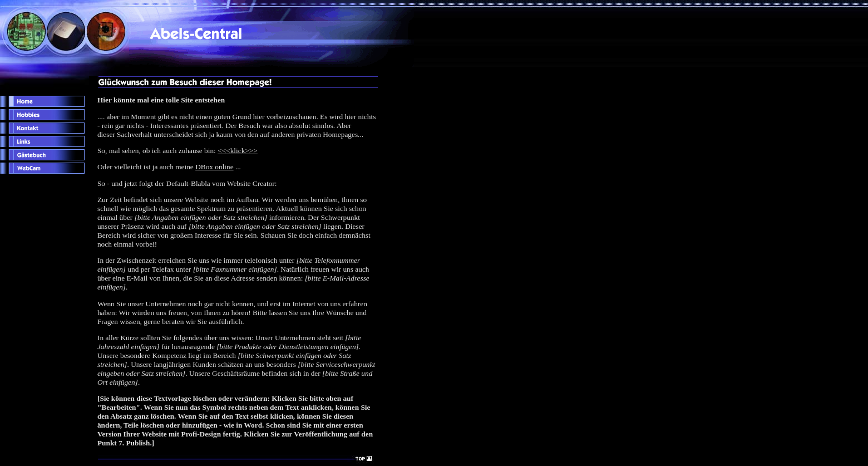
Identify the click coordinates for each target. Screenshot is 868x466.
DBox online (214, 167)
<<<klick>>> (238, 151)
